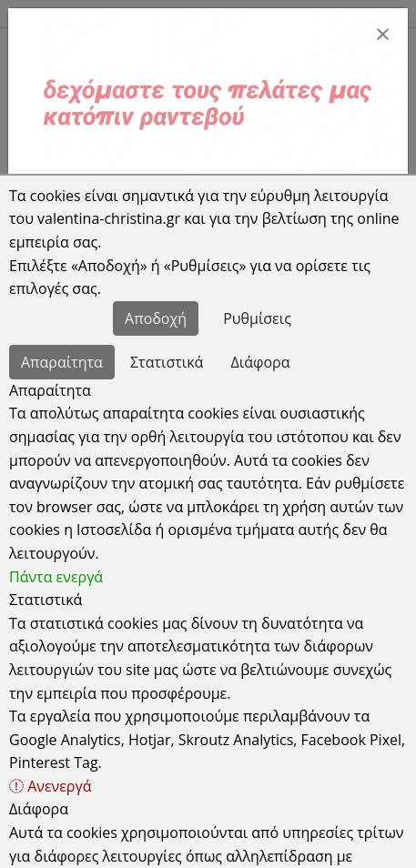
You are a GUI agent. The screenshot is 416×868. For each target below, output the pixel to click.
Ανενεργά (50, 786)
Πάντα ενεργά (56, 577)
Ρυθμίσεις (257, 318)
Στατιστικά (167, 362)
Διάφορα (261, 362)
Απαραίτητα (62, 362)
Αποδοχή (156, 318)
